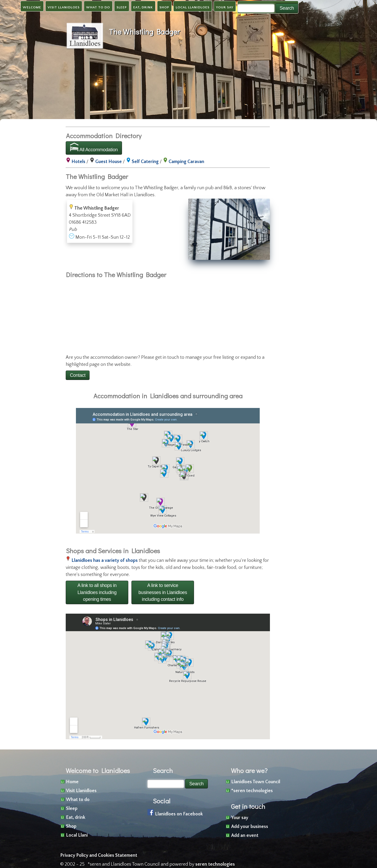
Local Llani (77, 835)
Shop (164, 7)
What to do (98, 7)
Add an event (245, 836)
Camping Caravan (186, 162)
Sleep (122, 7)
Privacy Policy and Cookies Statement (99, 855)
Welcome (32, 7)
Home (72, 782)
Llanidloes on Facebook (179, 814)
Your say (225, 7)
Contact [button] (78, 375)
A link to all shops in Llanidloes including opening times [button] (97, 592)
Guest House (109, 162)
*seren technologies (252, 791)
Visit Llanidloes (64, 7)
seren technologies (215, 864)
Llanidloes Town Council (256, 782)
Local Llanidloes (193, 7)
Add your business (250, 827)
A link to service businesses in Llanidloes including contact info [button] (163, 592)
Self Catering (145, 162)
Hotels (78, 162)
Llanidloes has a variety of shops (105, 561)
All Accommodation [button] (94, 147)
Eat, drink (143, 7)
